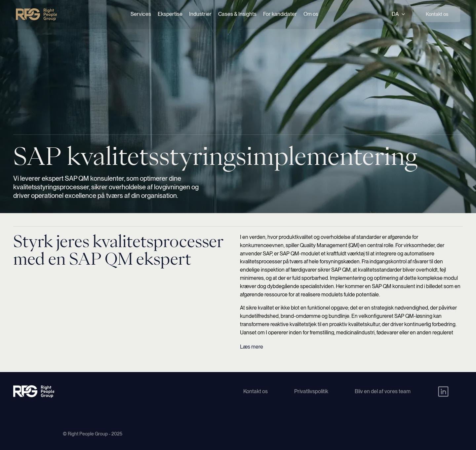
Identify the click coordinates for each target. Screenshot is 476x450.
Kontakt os (437, 14)
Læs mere (252, 347)
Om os (311, 14)
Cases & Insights (237, 14)
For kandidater (280, 14)
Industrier (200, 14)
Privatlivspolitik (311, 391)
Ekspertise (170, 14)
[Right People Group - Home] (36, 15)
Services (141, 14)
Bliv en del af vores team (383, 391)
